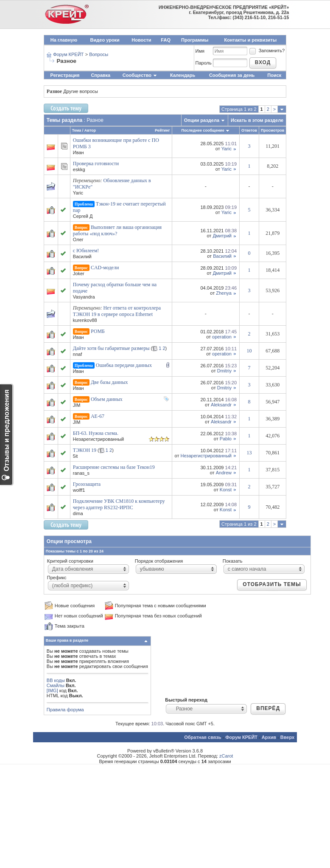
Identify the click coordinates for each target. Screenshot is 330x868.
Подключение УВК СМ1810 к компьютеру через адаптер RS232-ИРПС (119, 504)
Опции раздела (202, 120)
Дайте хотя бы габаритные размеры (111, 348)
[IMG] (52, 690)
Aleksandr (221, 405)
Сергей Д (83, 216)
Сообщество (140, 75)
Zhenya (224, 293)
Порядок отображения (159, 561)
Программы (195, 40)
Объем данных (107, 399)
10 (249, 351)
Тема (77, 130)
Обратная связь (203, 737)
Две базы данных (109, 382)
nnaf (77, 354)
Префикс (57, 578)
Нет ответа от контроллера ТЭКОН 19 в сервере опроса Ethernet (117, 311)
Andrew (224, 473)
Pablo (226, 439)
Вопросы (99, 54)
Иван (78, 152)
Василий (82, 256)
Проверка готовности (96, 163)
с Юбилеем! (86, 251)
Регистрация (65, 75)
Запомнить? (267, 51)
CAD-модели (105, 268)
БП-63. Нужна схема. (96, 433)
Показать (233, 561)
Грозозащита (87, 484)
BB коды (56, 680)
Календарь (183, 75)
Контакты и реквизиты (251, 40)
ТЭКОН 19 (85, 450)
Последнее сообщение (203, 130)
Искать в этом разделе (257, 120)
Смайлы (56, 685)
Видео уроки (105, 40)
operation (222, 337)
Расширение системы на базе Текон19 (114, 467)
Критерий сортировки (70, 561)
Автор (90, 130)
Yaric (227, 149)
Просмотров (273, 130)
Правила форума (65, 710)
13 (249, 453)
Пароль (204, 63)
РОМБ (98, 331)
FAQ (166, 40)
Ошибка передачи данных (124, 365)
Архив (269, 737)
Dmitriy (224, 371)
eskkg (79, 169)
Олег (78, 240)
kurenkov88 (85, 320)
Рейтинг (162, 130)
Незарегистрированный (206, 456)
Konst (226, 490)
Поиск (274, 75)
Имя (200, 51)
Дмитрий (222, 236)
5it (76, 456)
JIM (77, 405)
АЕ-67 (98, 416)
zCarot (226, 756)
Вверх (287, 737)
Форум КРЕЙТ (68, 54)
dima (78, 513)
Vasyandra (84, 297)
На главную (64, 40)
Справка (101, 75)
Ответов (249, 130)
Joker (79, 273)
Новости (141, 40)
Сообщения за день (232, 75)
